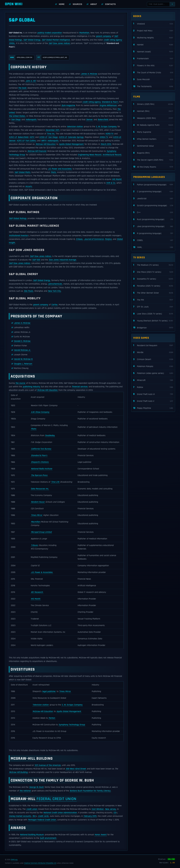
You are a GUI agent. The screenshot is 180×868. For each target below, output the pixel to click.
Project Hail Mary (153, 31)
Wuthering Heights (153, 38)
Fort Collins (31, 141)
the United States (17, 116)
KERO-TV (109, 134)
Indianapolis (31, 120)
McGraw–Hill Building (18, 772)
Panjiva (108, 239)
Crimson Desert (153, 359)
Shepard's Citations (40, 462)
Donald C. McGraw (22, 341)
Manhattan (84, 33)
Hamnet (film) (153, 111)
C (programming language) (153, 192)
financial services (80, 387)
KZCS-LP (63, 137)
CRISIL (12, 43)
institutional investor (19, 236)
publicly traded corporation (50, 33)
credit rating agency (113, 40)
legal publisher (49, 691)
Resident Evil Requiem (153, 345)
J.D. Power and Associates (60, 169)
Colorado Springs (76, 137)
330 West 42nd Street (76, 769)
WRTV (44, 141)
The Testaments (153, 87)
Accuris (29, 186)
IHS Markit (117, 179)
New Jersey (111, 809)
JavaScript (153, 199)
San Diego (16, 120)
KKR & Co (111, 183)
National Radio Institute (42, 469)
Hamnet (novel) (153, 52)
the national (25, 791)
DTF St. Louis (153, 307)
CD (115, 813)
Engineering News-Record (90, 155)
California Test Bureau (41, 449)
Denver (90, 120)
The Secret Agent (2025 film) (153, 160)
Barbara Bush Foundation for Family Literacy (90, 791)
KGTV (32, 137)
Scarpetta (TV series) (153, 279)
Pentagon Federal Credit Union (42, 820)
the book (22, 88)
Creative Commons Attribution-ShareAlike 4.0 (40, 863)
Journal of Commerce (94, 239)
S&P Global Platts (23, 172)
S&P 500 (36, 260)
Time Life (55, 482)
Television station (41, 705)
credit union (32, 809)
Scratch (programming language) (153, 206)
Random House (38, 502)
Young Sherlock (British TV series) (153, 321)
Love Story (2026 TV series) (153, 314)
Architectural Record (112, 155)
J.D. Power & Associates (42, 572)
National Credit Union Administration (60, 813)
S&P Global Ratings (18, 218)
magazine (68, 105)
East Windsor (98, 809)
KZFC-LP (21, 141)
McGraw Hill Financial (37, 151)
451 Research (37, 592)
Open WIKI (14, 4)
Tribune (34, 545)
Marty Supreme (153, 132)
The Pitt (153, 300)
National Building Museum (32, 835)
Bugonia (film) (153, 153)
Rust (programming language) (153, 219)
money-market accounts (20, 816)
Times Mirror (37, 515)
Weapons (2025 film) (153, 118)
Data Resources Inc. (40, 489)
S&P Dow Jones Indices (59, 43)
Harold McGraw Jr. (22, 350)
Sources (77, 4)
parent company (103, 36)
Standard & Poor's (110, 102)
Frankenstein (153, 59)
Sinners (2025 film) (153, 104)
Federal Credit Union (56, 799)
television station (75, 127)
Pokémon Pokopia (153, 366)
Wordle (153, 352)
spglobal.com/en (21, 58)
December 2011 (52, 130)
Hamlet (153, 45)
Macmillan (35, 522)
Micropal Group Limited (41, 532)
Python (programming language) (153, 185)
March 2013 (106, 144)
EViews (79, 239)
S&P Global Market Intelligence (56, 40)
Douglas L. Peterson (23, 364)
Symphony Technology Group (72, 725)
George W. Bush (37, 787)
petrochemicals (55, 284)
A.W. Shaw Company (40, 412)
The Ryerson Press (39, 475)
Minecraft (153, 380)
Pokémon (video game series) (153, 373)
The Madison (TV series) (153, 265)
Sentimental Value (153, 146)
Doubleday (50, 435)
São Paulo (29, 291)
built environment (48, 838)
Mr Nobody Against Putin (153, 125)
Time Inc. (51, 134)
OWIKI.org (14, 860)
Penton (52, 718)
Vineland (153, 24)
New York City (54, 291)
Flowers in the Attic (153, 66)
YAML (153, 247)
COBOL (153, 240)
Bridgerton (153, 328)
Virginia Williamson (108, 105)
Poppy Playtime (153, 408)
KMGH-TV (104, 137)
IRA (34, 816)
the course (20, 383)
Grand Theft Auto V (153, 401)
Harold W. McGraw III (23, 359)
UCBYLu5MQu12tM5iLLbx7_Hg (52, 58)
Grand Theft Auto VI (153, 394)
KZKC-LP (13, 137)
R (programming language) (153, 233)
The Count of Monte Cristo (153, 73)
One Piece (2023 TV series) (153, 272)
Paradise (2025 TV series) (153, 286)
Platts (54, 172)
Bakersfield (103, 120)
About (94, 4)
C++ (153, 213)
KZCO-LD (117, 137)
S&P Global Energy (32, 40)
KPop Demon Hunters (153, 139)
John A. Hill (31, 81)
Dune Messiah (153, 80)
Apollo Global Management (71, 144)
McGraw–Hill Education (46, 144)
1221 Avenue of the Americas (48, 765)
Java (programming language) (153, 226)
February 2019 (90, 816)
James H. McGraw (89, 74)
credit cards (43, 816)
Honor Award (101, 835)
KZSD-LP (43, 137)
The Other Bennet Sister (153, 293)
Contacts (110, 4)
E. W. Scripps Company (106, 127)
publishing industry (31, 387)
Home (62, 4)
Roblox (153, 387)
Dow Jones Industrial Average (62, 260)
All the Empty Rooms (153, 167)
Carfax (54, 305)
